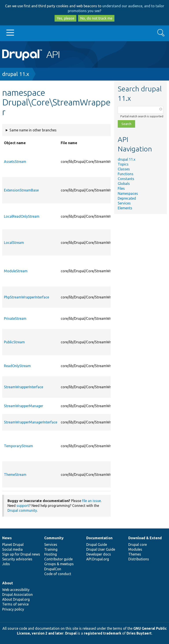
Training (51, 549)
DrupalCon (53, 569)
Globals (124, 184)
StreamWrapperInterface (24, 387)
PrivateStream (15, 318)
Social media (12, 549)
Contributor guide (58, 559)
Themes (135, 554)
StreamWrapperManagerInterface (31, 422)
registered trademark (103, 633)
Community (54, 538)
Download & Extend (145, 538)
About (8, 583)
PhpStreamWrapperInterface (27, 297)
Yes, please (65, 18)
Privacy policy (13, 609)
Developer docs (99, 554)
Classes (124, 169)
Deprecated (127, 198)
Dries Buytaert (139, 633)
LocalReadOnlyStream (22, 216)
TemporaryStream (18, 446)
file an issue (91, 501)
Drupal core (138, 545)
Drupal (71, 633)
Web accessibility (16, 590)
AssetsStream (15, 162)
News (7, 538)
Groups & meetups (59, 564)
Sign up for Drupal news (21, 554)
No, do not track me (96, 18)
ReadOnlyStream (17, 366)
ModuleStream (16, 271)
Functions (126, 174)
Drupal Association (17, 594)
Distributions (139, 559)
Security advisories (17, 559)
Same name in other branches (33, 130)
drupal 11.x (16, 74)
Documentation (99, 538)
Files (121, 188)
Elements (125, 208)
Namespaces (128, 193)
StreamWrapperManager (24, 406)
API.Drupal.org (98, 559)
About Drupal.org (16, 599)
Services (124, 203)
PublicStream (14, 342)
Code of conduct (58, 574)
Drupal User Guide (101, 549)
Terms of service (15, 604)
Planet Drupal (13, 545)
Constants (126, 179)
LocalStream (14, 243)
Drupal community (22, 510)
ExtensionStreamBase (21, 190)
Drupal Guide (97, 545)
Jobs (6, 564)
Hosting (51, 554)
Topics (123, 164)
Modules (135, 549)
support (23, 506)
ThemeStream (15, 475)
